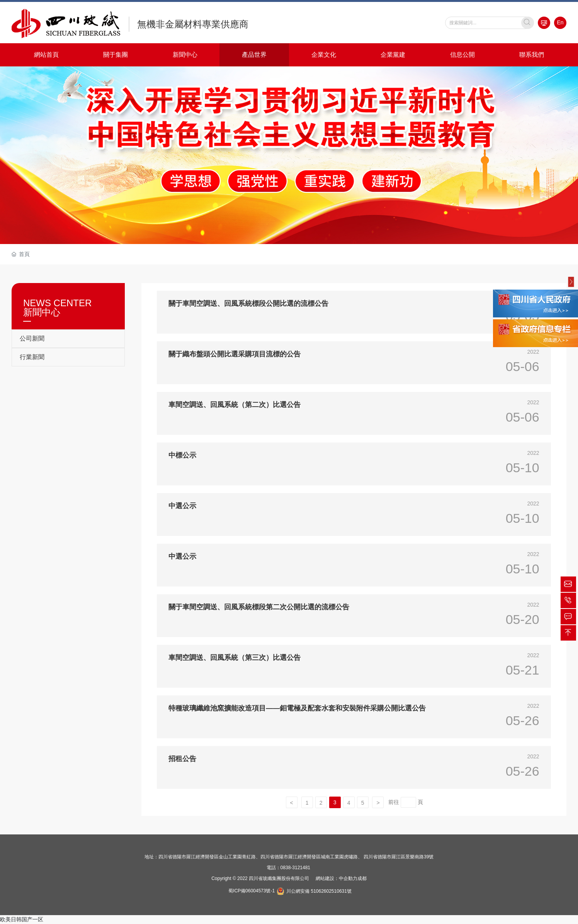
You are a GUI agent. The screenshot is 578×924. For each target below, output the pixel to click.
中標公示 (182, 455)
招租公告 (182, 759)
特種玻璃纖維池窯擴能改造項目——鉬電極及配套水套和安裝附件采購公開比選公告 (297, 708)
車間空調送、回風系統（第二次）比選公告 (235, 405)
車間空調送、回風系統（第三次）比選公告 (235, 658)
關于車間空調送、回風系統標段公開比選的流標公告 (248, 303)
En (560, 22)
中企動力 (348, 878)
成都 (362, 878)
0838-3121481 (295, 868)
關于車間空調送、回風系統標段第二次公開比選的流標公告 (259, 607)
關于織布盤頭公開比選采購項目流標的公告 (235, 354)
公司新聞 (32, 338)
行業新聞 (32, 357)
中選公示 (182, 506)
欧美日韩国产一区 (22, 919)
